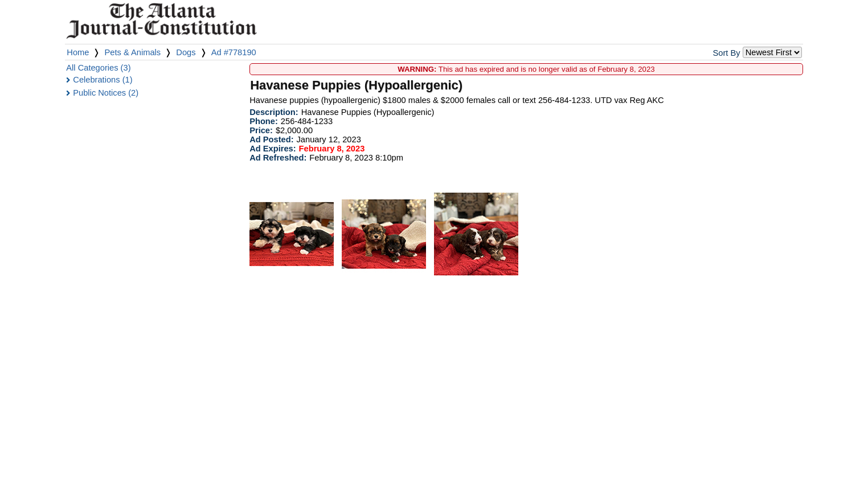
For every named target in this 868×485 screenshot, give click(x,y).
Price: (261, 130)
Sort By (727, 53)
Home (78, 52)
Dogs (186, 52)
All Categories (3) (98, 68)
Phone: (264, 121)
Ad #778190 (234, 52)
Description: (274, 112)
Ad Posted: (271, 139)
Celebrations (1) (103, 80)
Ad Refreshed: (278, 158)
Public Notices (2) (106, 93)
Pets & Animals (133, 52)
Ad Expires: (273, 149)
